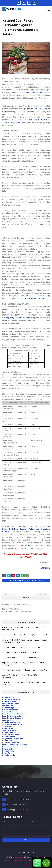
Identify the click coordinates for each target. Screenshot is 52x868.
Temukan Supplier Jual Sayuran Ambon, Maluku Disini (24, 658)
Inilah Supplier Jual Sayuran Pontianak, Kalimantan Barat (25, 635)
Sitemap (26, 864)
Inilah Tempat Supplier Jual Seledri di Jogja (19, 652)
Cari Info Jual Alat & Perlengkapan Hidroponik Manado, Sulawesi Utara (24, 629)
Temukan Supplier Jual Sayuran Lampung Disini (21, 647)
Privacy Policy (18, 861)
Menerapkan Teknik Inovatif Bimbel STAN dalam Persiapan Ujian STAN (26, 684)
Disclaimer (27, 861)
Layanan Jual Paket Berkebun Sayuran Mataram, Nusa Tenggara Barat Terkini (24, 641)
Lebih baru (10, 594)
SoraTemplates (18, 857)
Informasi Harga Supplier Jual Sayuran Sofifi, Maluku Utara (25, 670)
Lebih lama (42, 594)
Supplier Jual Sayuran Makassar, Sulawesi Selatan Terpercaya (22, 676)
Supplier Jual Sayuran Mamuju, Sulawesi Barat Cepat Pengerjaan (23, 664)
